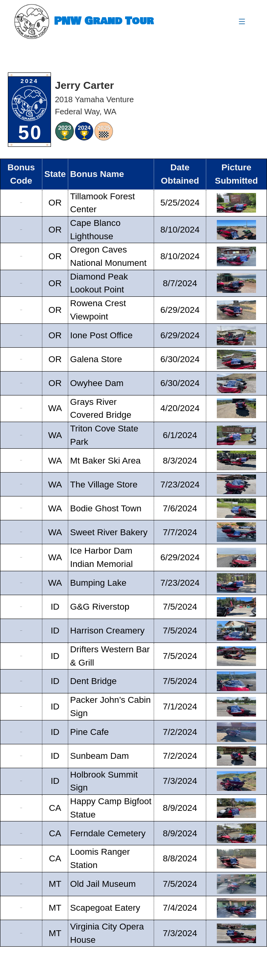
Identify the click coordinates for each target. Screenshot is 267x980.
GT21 (21, 707)
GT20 (21, 681)
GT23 (21, 756)
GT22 (21, 732)
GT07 (21, 359)
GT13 (21, 508)
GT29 (21, 908)
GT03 (21, 256)
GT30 (21, 933)
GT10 (21, 435)
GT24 (21, 781)
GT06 (21, 335)
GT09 (21, 408)
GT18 (21, 631)
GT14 (21, 532)
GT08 (21, 383)
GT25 (21, 808)
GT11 (21, 460)
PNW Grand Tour (104, 21)
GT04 (21, 283)
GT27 (21, 858)
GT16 (21, 583)
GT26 (21, 833)
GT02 (21, 230)
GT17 (21, 607)
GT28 (21, 884)
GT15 (21, 557)
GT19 (21, 656)
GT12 (21, 484)
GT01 (21, 203)
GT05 (21, 310)
